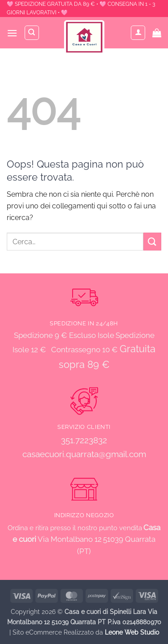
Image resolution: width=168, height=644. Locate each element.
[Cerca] (32, 33)
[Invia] (152, 241)
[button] (12, 33)
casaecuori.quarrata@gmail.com (84, 454)
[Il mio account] (138, 33)
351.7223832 (84, 440)
